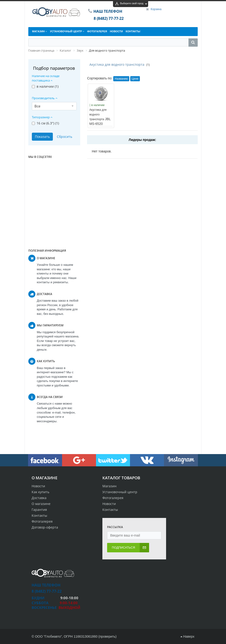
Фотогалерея (42, 521)
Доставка (39, 498)
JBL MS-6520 (100, 117)
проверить (108, 636)
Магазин (109, 486)
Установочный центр (120, 492)
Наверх (187, 636)
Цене (135, 79)
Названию (121, 79)
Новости (38, 486)
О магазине (41, 504)
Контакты (39, 515)
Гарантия (39, 510)
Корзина (156, 9)
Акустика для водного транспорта (117, 64)
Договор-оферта (45, 527)
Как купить (40, 492)
